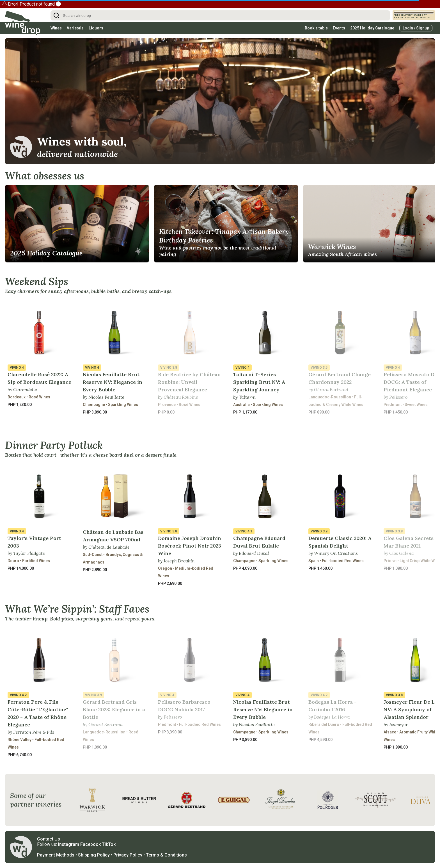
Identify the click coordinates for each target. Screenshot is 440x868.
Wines (56, 28)
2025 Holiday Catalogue (372, 28)
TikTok (109, 844)
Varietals (75, 28)
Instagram (69, 844)
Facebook (90, 844)
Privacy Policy (128, 855)
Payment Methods (56, 855)
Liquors (96, 28)
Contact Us (49, 839)
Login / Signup (416, 28)
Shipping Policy (94, 855)
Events (339, 28)
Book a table (316, 28)
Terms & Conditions (166, 855)
